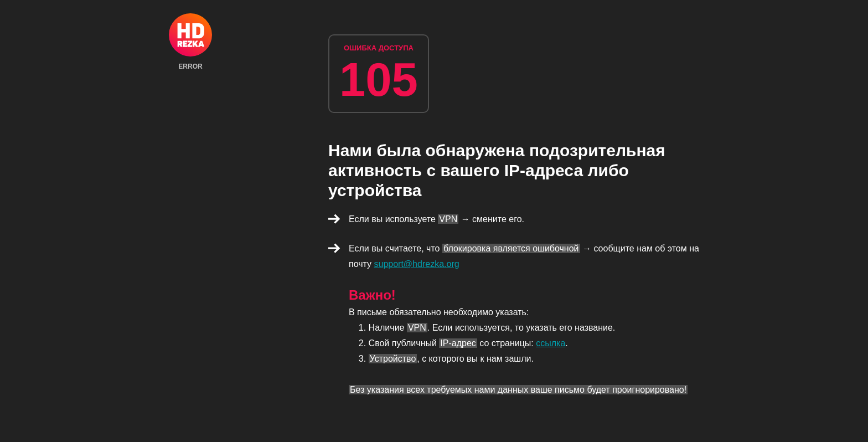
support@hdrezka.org (417, 264)
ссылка (551, 343)
